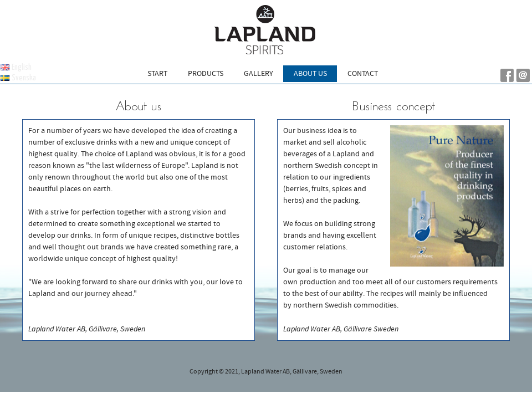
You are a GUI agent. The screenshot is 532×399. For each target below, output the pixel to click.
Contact (363, 74)
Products (206, 74)
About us (310, 74)
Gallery (259, 74)
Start (157, 74)
